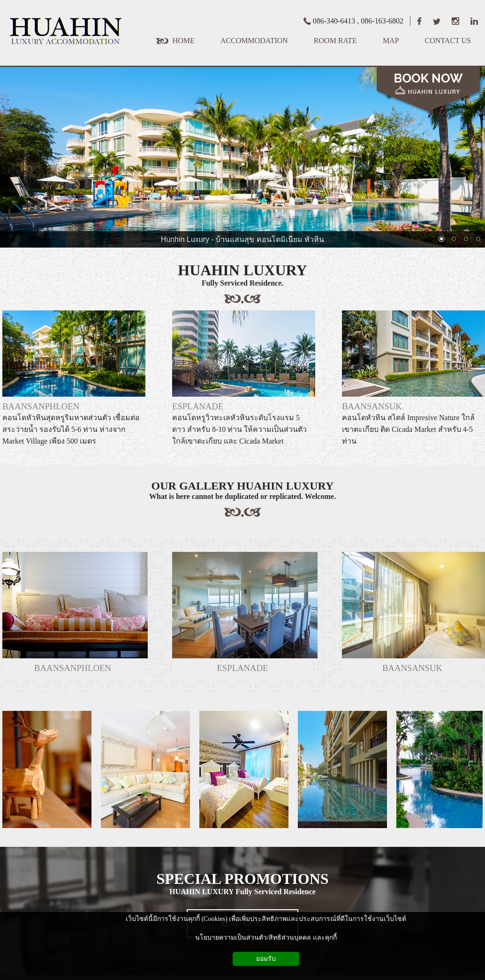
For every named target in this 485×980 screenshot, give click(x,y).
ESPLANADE (198, 406)
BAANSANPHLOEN (41, 406)
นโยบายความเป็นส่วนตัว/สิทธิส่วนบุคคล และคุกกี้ (266, 938)
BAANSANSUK (372, 406)
